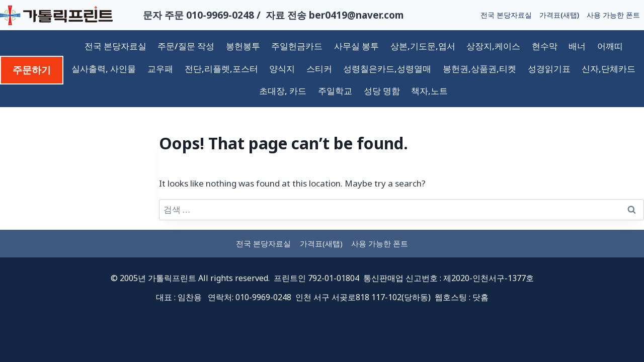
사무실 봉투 (356, 46)
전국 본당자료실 (506, 15)
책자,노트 (429, 91)
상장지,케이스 (493, 46)
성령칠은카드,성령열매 (387, 69)
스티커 (319, 69)
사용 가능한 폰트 (613, 15)
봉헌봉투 (243, 46)
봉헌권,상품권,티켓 (479, 69)
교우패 (160, 69)
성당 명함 (382, 91)
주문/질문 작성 (186, 46)
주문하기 (32, 70)
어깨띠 (610, 46)
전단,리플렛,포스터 (221, 69)
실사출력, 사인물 (104, 69)
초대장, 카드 (283, 91)
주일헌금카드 (297, 46)
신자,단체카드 (609, 69)
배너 (577, 46)
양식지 (282, 69)
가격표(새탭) (559, 15)
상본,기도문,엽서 (423, 46)
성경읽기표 (549, 69)
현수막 (545, 46)
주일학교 (335, 91)
